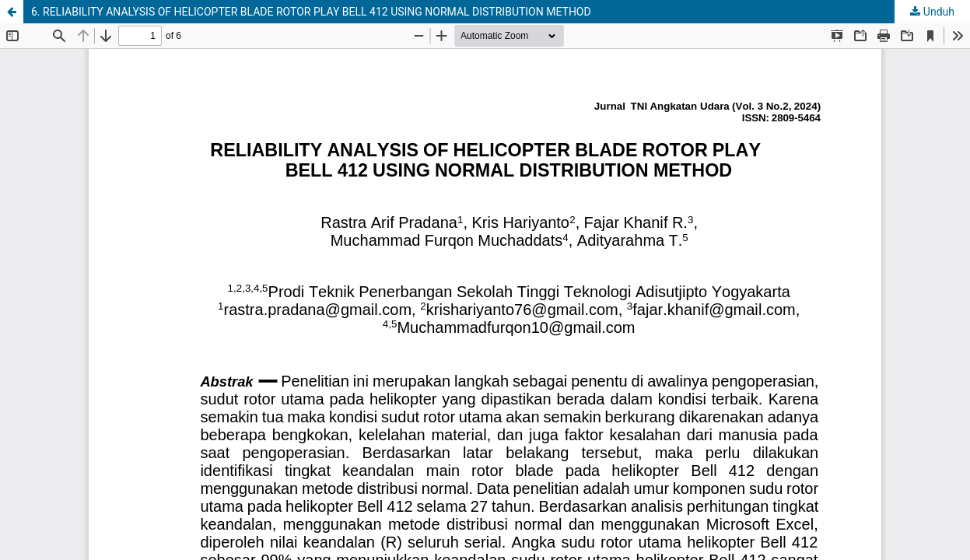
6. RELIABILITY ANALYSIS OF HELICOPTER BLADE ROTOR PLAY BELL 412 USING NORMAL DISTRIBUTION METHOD (311, 12)
